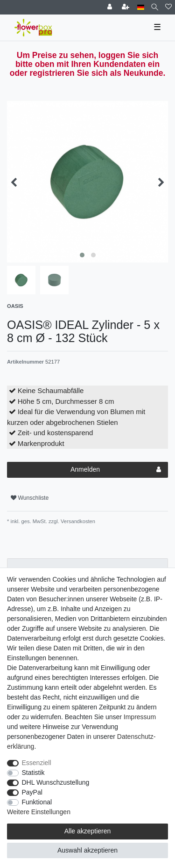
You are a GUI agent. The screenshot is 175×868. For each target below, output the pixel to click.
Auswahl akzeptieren (87, 850)
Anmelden (116, 470)
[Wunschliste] (168, 7)
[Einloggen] (111, 7)
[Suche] (155, 7)
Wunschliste (30, 498)
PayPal (32, 792)
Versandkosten (77, 521)
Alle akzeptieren (88, 831)
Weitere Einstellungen (39, 812)
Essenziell (37, 763)
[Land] (141, 7)
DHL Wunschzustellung (56, 782)
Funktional (37, 802)
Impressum (140, 717)
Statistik (33, 773)
